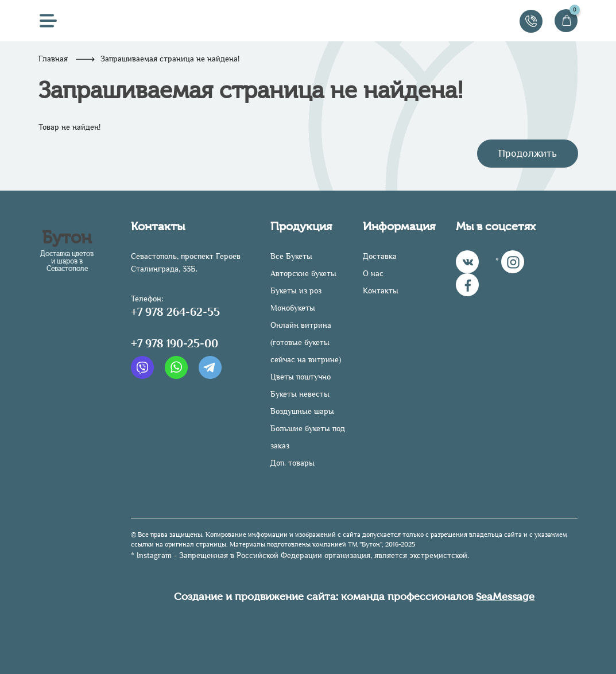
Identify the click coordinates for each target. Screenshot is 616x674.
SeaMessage (505, 596)
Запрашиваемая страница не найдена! (170, 59)
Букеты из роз (296, 291)
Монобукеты (293, 308)
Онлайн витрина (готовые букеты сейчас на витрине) (306, 342)
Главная (53, 59)
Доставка (380, 256)
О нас (373, 274)
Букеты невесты (300, 394)
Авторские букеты (303, 274)
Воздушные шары (302, 411)
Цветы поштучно (301, 377)
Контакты (381, 291)
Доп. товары (292, 463)
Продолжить (528, 153)
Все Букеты (291, 256)
